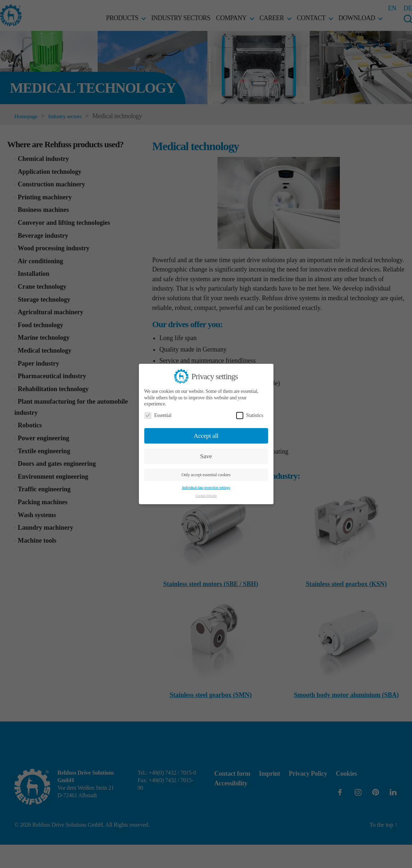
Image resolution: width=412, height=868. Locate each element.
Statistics (250, 415)
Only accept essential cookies (206, 475)
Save (206, 456)
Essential (158, 415)
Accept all (206, 436)
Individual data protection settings (206, 488)
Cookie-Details (206, 496)
